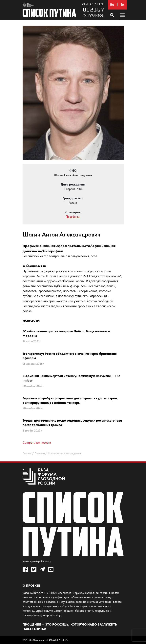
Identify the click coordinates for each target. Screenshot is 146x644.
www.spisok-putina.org (37, 561)
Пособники (73, 217)
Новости (31, 321)
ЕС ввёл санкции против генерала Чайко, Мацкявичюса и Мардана (66, 333)
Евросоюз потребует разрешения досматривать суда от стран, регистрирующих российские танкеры (70, 400)
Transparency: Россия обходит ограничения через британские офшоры (70, 356)
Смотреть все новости (37, 443)
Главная (27, 453)
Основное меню (122, 19)
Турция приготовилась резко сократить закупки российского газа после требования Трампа (72, 423)
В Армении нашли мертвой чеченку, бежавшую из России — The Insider (71, 378)
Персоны (40, 453)
